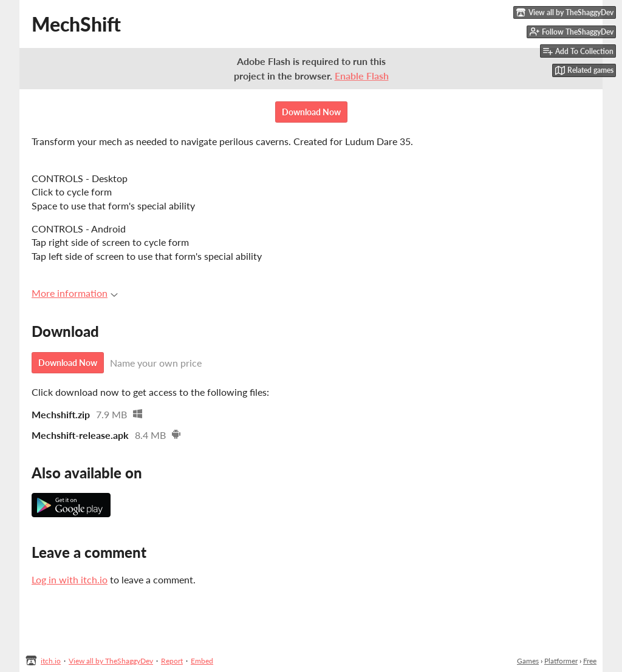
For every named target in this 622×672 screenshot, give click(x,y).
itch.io (51, 661)
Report (172, 661)
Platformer (561, 661)
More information (75, 293)
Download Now (311, 112)
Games (528, 661)
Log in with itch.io (70, 579)
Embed (202, 661)
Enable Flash (362, 76)
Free (590, 661)
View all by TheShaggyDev (111, 661)
